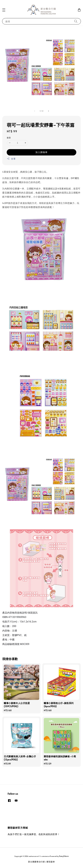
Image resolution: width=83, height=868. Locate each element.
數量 (9, 138)
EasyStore (64, 856)
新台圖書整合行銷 (36, 862)
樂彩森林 (51, 862)
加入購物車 (41, 152)
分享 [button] (11, 159)
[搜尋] (76, 21)
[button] (4, 10)
